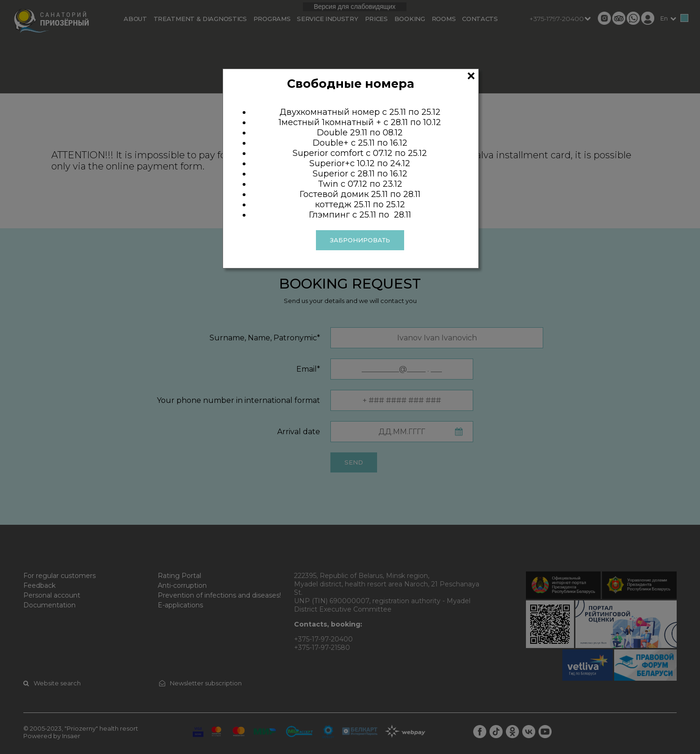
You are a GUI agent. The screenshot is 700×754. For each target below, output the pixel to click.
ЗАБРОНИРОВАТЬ (360, 240)
